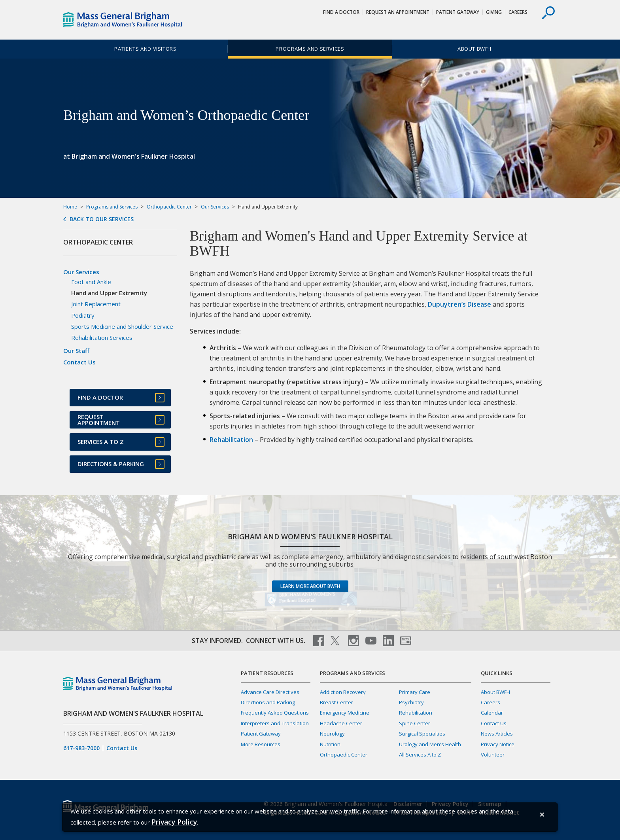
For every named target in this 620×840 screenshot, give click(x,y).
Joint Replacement (96, 304)
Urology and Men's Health (430, 744)
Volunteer (493, 755)
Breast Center (336, 702)
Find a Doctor (341, 12)
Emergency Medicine (345, 713)
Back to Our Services (102, 219)
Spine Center (415, 723)
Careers (518, 12)
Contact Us (79, 362)
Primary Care (415, 692)
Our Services (215, 207)
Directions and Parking (268, 702)
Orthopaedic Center (169, 207)
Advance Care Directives (270, 692)
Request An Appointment (398, 12)
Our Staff (76, 351)
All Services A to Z (420, 755)
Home (70, 207)
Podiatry (83, 315)
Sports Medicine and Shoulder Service (122, 326)
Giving (494, 12)
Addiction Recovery (343, 692)
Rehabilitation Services (102, 338)
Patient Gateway (458, 12)
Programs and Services (310, 49)
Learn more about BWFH (310, 586)
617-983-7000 (81, 748)
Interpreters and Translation (275, 723)
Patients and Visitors (145, 49)
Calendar (492, 713)
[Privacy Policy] (174, 822)
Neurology (332, 734)
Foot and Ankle (91, 282)
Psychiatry (411, 702)
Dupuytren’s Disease (459, 304)
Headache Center (341, 723)
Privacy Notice (498, 744)
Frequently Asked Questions (275, 713)
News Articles (497, 734)
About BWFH (474, 49)
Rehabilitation (231, 440)
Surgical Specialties (422, 734)
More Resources (261, 744)
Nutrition (330, 744)
